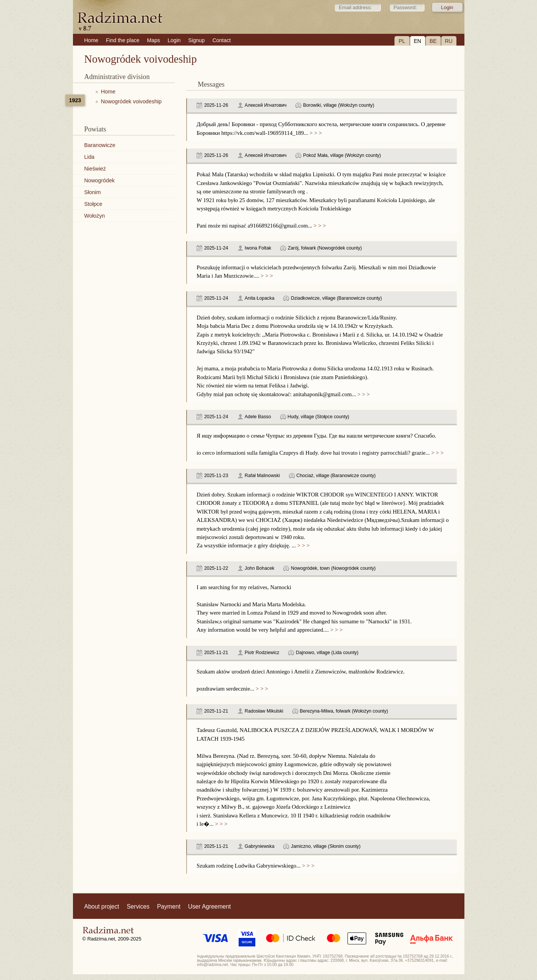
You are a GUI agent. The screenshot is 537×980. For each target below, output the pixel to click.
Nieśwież (95, 169)
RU (448, 41)
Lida (89, 157)
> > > (315, 133)
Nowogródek (100, 180)
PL (402, 41)
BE (433, 41)
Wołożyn (95, 216)
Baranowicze (100, 145)
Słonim (93, 192)
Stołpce (93, 204)
